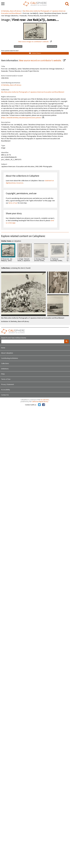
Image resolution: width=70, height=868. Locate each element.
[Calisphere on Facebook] (44, 405)
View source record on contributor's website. (40, 61)
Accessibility (6, 390)
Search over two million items (14, 338)
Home (3, 348)
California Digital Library (40, 402)
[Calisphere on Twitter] (39, 405)
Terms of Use (6, 379)
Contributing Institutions (10, 358)
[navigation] (3, 4)
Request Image (52, 46)
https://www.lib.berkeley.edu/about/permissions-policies (21, 118)
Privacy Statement (8, 384)
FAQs (3, 374)
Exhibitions (5, 369)
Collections (5, 364)
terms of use (13, 203)
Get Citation (18, 46)
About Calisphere (7, 353)
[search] (67, 4)
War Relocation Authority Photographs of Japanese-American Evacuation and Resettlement (33, 92)
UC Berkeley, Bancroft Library (11, 11)
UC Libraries (45, 400)
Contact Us (5, 395)
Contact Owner (35, 53)
